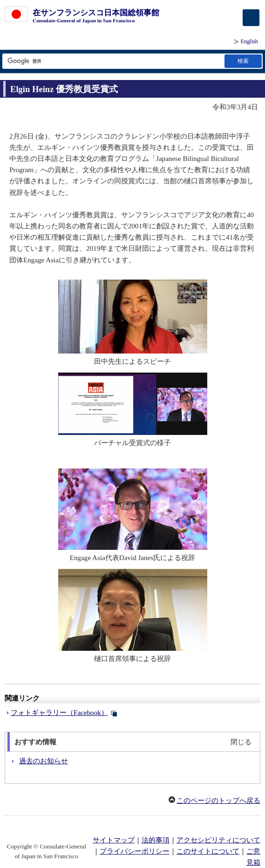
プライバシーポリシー (135, 851)
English (249, 41)
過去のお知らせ (44, 761)
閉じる (241, 742)
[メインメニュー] (251, 18)
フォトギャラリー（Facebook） (59, 713)
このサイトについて (208, 851)
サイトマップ (114, 840)
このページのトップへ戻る (218, 801)
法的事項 (156, 840)
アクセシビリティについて (218, 840)
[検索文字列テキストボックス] (113, 61)
